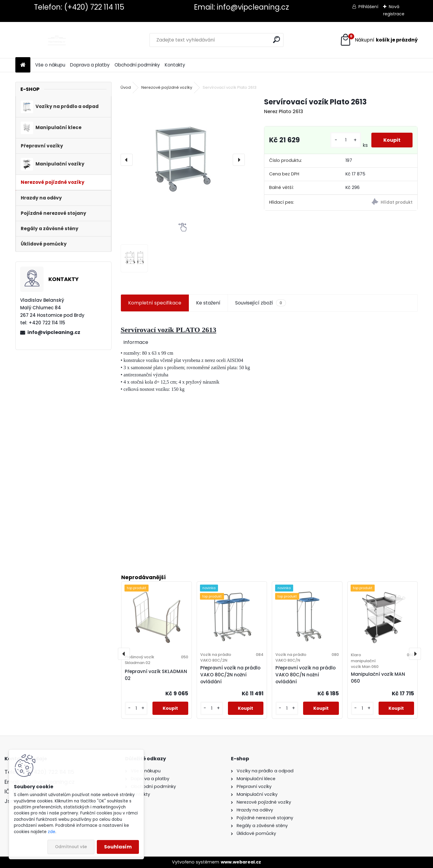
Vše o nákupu (50, 65)
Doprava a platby (90, 65)
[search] (276, 40)
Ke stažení (208, 303)
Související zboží (260, 303)
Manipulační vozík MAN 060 (378, 678)
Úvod (126, 87)
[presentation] (127, 160)
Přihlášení (368, 7)
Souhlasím (118, 847)
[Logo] (57, 40)
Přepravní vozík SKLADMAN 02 (156, 675)
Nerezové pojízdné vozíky (167, 87)
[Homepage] (23, 65)
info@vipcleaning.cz (54, 332)
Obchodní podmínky (137, 65)
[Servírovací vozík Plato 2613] (183, 160)
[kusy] (345, 140)
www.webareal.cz (241, 862)
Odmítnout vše (71, 847)
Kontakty (175, 65)
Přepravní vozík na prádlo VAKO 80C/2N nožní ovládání (230, 675)
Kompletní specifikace (155, 303)
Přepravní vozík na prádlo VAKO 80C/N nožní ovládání (306, 675)
